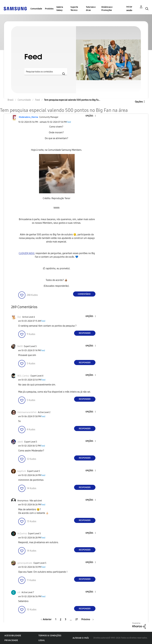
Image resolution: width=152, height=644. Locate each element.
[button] (90, 116)
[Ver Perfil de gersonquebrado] (25, 563)
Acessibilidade (13, 636)
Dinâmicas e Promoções (107, 9)
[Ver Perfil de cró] (19, 592)
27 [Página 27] (77, 619)
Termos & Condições (50, 636)
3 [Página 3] (66, 619)
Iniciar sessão (129, 9)
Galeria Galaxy (60, 9)
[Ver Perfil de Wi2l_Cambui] (23, 376)
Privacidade (11, 640)
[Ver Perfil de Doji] (19, 317)
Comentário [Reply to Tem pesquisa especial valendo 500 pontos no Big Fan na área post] (84, 294)
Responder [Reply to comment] (85, 333)
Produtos (49, 9)
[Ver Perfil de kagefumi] (22, 471)
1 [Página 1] (56, 619)
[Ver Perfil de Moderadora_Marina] (28, 117)
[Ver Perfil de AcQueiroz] (22, 534)
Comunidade (36, 9)
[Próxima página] (87, 619)
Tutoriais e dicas (91, 9)
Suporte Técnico (74, 9)
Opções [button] (139, 102)
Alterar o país (81, 638)
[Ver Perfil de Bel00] (20, 346)
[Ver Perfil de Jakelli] (20, 442)
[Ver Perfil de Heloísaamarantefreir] (27, 412)
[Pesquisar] (46, 72)
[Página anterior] (45, 619)
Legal (42, 640)
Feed (69, 122)
